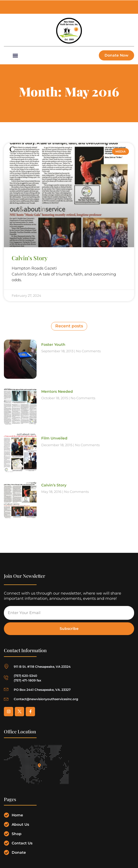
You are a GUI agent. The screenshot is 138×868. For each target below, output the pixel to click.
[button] (15, 55)
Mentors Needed (57, 391)
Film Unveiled (54, 438)
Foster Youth (53, 345)
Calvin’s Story (30, 258)
